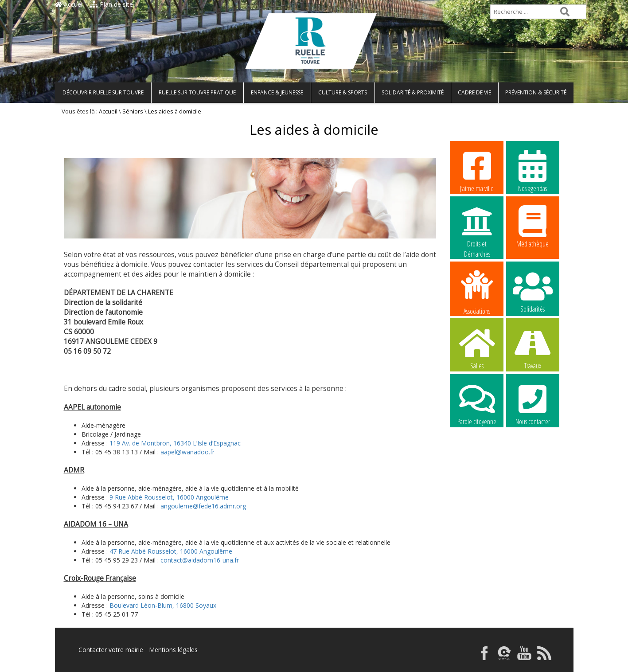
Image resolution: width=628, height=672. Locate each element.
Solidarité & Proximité (413, 92)
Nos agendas (533, 171)
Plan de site (111, 4)
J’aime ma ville (477, 171)
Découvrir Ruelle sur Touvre (103, 92)
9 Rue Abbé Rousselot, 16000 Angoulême (169, 497)
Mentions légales (173, 650)
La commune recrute (477, 460)
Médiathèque (533, 226)
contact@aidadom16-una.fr (200, 560)
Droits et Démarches (477, 227)
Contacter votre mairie (111, 650)
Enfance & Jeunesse (277, 92)
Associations (477, 292)
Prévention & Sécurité (536, 92)
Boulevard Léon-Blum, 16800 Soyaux (163, 605)
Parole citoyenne (477, 404)
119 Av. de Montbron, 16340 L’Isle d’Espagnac (175, 443)
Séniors (133, 111)
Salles (477, 348)
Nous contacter (533, 404)
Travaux (533, 348)
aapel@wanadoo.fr (187, 452)
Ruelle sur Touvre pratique (197, 92)
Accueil (69, 4)
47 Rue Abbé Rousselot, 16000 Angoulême (171, 551)
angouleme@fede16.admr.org (203, 506)
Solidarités (533, 291)
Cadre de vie (474, 92)
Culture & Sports (343, 92)
